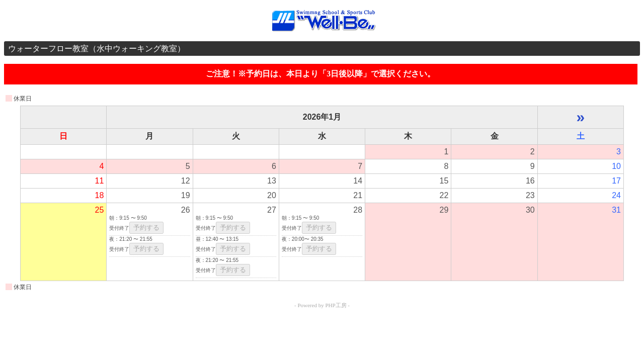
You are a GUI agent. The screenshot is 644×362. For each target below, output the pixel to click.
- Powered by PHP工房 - (322, 305)
